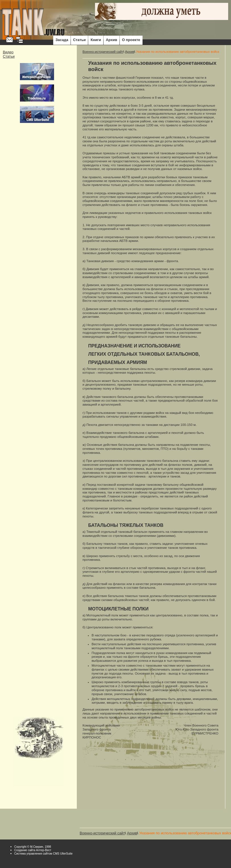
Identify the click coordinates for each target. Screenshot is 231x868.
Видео (8, 52)
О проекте (131, 40)
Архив (112, 40)
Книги (96, 40)
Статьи (80, 40)
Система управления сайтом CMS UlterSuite (43, 854)
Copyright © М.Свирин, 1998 (33, 847)
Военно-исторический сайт (103, 52)
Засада (62, 40)
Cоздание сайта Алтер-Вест (33, 850)
